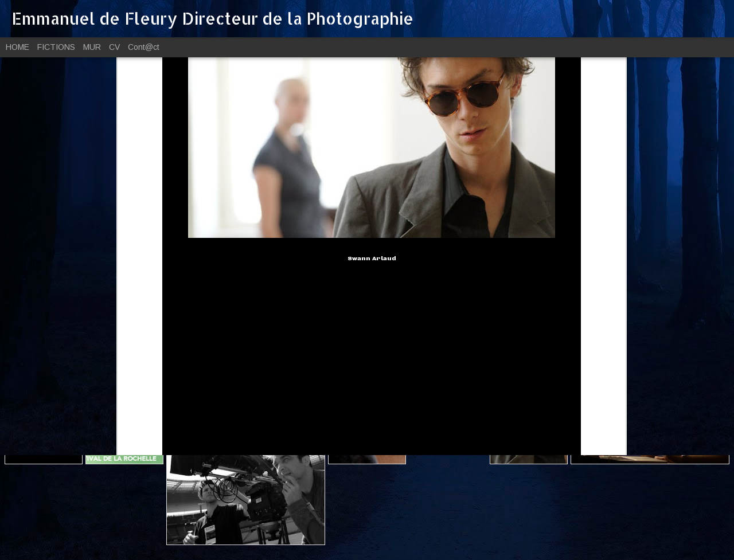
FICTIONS (56, 47)
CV (114, 47)
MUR (92, 47)
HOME (17, 47)
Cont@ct (144, 47)
